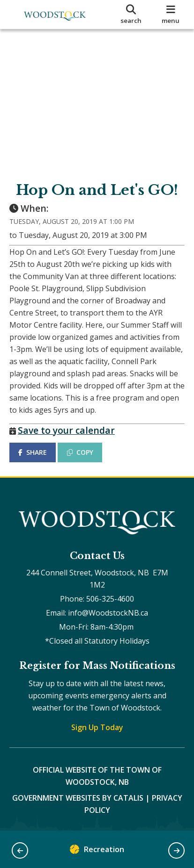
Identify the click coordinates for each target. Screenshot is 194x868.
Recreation (97, 851)
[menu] (171, 14)
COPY (80, 452)
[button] (20, 850)
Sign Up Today (97, 727)
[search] (131, 14)
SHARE (33, 452)
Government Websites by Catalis (78, 798)
